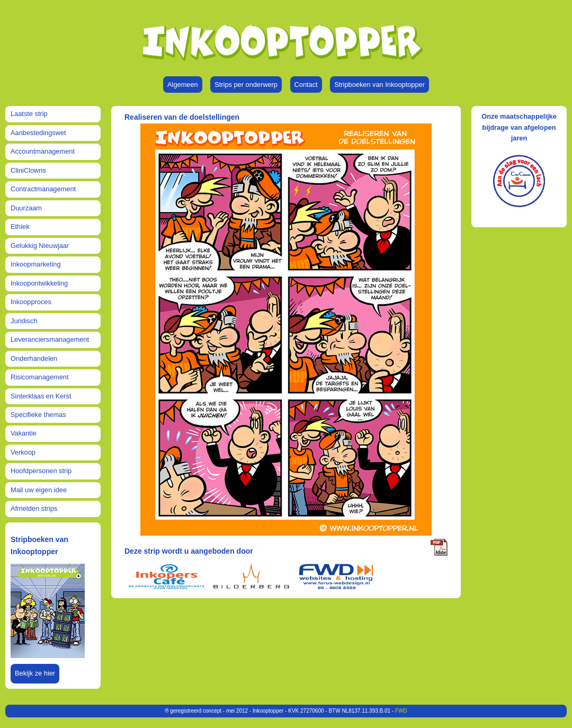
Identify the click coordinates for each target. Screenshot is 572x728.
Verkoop (23, 452)
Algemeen (183, 85)
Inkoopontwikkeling (39, 283)
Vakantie (24, 433)
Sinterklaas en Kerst (41, 396)
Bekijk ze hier (35, 673)
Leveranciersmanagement (50, 339)
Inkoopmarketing (36, 264)
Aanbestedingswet (38, 133)
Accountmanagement (43, 151)
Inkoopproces (31, 302)
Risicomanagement (40, 377)
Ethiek (20, 227)
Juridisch (24, 321)
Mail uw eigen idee (39, 490)
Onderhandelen (34, 358)
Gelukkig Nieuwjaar (40, 246)
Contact (306, 85)
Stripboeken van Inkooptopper (379, 85)
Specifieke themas (38, 415)
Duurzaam (26, 208)
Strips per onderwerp (246, 85)
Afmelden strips (34, 508)
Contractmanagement (43, 189)
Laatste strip (29, 114)
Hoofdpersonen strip (41, 471)
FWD (401, 711)
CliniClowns (28, 170)
